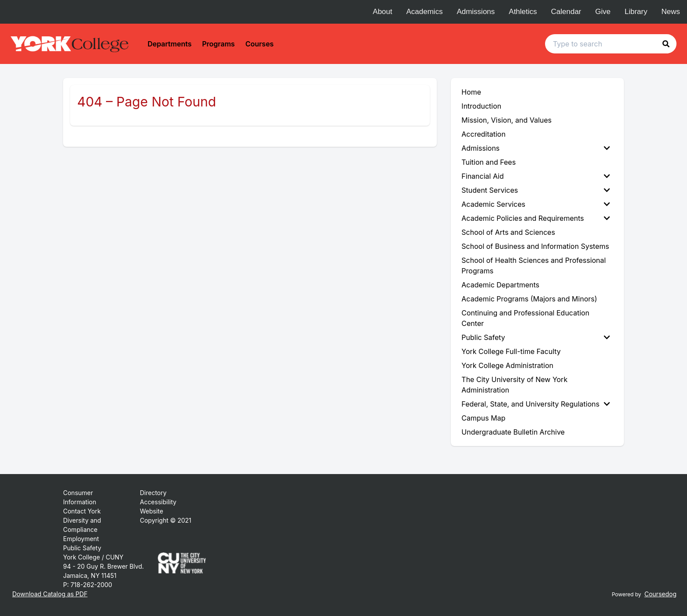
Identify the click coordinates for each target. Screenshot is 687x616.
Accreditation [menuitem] (483, 134)
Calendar (566, 12)
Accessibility (158, 502)
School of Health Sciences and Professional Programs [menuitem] (533, 266)
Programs (218, 44)
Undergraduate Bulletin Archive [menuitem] (513, 432)
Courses (260, 44)
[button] (666, 44)
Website (151, 511)
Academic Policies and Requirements (536, 218)
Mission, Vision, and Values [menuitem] (506, 120)
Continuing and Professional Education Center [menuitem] (525, 318)
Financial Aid (536, 176)
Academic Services (536, 204)
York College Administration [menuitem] (507, 365)
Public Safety (536, 337)
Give (603, 12)
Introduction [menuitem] (481, 106)
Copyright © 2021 (165, 520)
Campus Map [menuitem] (483, 418)
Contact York (82, 511)
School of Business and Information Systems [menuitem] (535, 246)
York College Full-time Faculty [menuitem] (511, 351)
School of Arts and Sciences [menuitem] (508, 232)
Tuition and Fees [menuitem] (489, 162)
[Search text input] (611, 44)
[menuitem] (537, 148)
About (382, 12)
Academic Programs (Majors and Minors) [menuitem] (529, 299)
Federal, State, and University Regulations (536, 404)
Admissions (476, 12)
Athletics (523, 12)
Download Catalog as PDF (50, 594)
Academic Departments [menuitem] (500, 285)
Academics (424, 12)
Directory (153, 493)
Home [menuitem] (471, 92)
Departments (170, 44)
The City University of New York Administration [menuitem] (514, 385)
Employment (81, 539)
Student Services (536, 190)
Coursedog (660, 594)
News (671, 12)
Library (636, 12)
